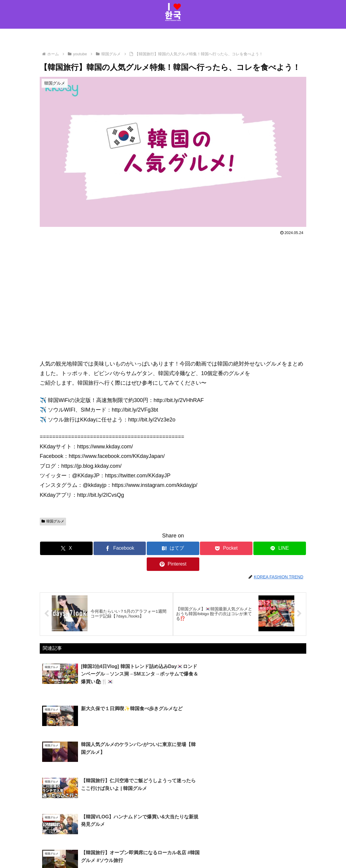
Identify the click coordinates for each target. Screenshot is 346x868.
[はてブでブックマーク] (151, 548)
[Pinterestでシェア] (284, 548)
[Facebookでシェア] (107, 548)
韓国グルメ (53, 521)
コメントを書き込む (173, 810)
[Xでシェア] (62, 548)
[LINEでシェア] (240, 548)
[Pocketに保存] (195, 548)
